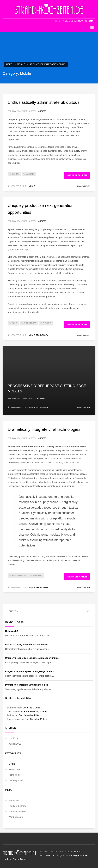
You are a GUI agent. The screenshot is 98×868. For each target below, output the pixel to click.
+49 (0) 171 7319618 (84, 21)
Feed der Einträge (17, 806)
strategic (38, 575)
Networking (42, 407)
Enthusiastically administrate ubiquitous (44, 102)
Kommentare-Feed (18, 811)
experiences (30, 323)
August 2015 (15, 744)
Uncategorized (16, 780)
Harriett (42, 111)
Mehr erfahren (77, 175)
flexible (47, 323)
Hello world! (11, 631)
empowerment (19, 575)
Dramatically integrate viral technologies (44, 429)
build (14, 323)
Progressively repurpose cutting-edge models (29, 671)
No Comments (84, 186)
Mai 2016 (13, 738)
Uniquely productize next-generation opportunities (32, 658)
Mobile (32, 186)
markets (30, 174)
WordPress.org (16, 817)
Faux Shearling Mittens (28, 708)
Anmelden (14, 800)
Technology (42, 335)
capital (16, 174)
